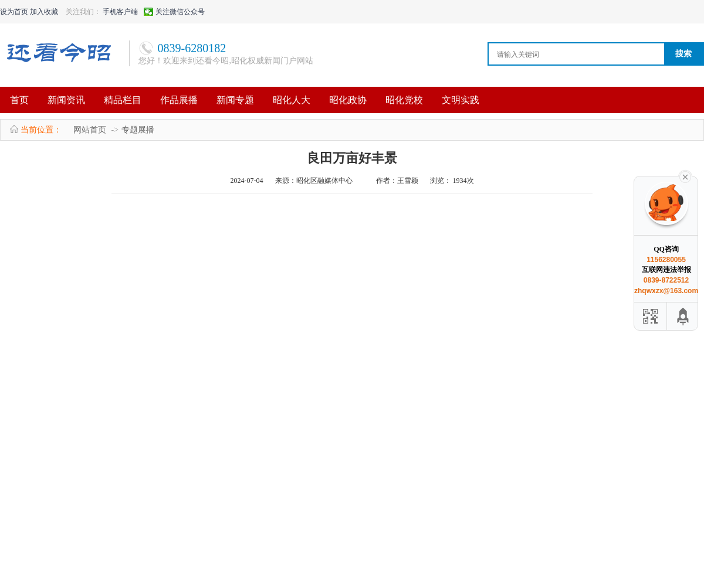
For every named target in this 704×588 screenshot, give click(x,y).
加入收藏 (44, 12)
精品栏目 (123, 100)
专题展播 (138, 130)
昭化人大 (292, 100)
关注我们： (83, 12)
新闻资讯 (66, 100)
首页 (19, 100)
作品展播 (179, 100)
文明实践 (461, 100)
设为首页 (14, 12)
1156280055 (666, 260)
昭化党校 (404, 100)
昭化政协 (348, 100)
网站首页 (90, 130)
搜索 (683, 54)
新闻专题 (235, 100)
